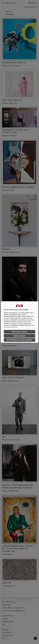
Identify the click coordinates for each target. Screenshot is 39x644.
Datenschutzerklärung (11, 327)
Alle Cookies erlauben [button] (19, 332)
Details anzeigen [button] (19, 336)
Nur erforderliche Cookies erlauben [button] (19, 340)
